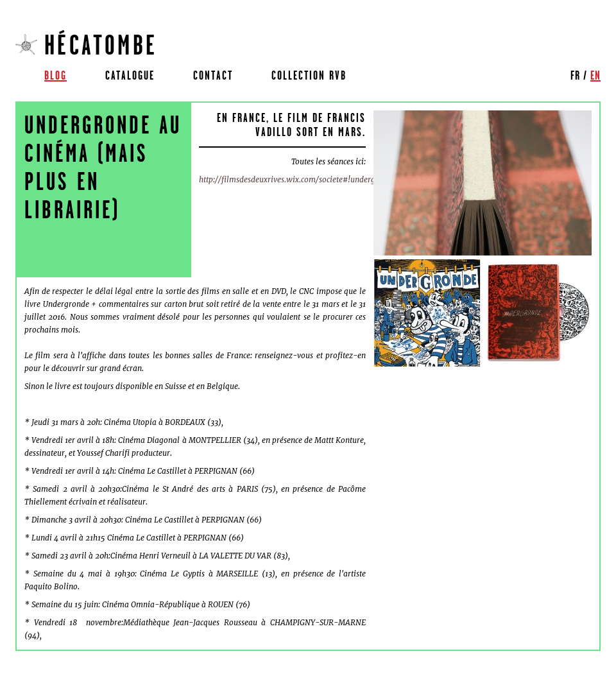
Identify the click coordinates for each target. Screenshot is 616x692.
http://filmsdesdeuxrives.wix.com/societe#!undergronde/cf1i (305, 179)
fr (575, 75)
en (595, 75)
